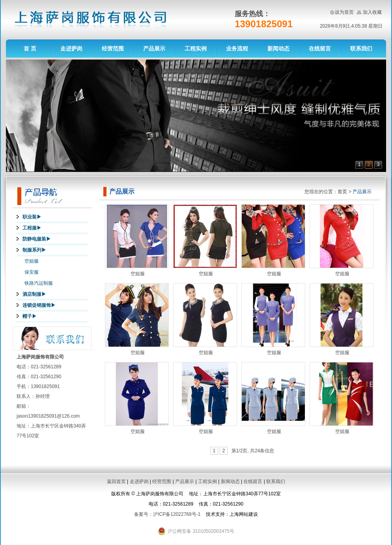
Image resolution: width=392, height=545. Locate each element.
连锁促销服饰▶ (39, 305)
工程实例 (196, 49)
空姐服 (32, 261)
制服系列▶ (34, 250)
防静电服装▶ (37, 239)
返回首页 (116, 482)
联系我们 (361, 49)
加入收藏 (372, 12)
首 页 (30, 49)
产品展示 (154, 49)
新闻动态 (278, 49)
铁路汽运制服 (39, 283)
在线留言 (320, 49)
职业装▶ (32, 217)
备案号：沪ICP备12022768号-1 (167, 514)
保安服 (32, 272)
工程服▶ (32, 228)
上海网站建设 (244, 514)
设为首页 (344, 12)
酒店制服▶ (34, 294)
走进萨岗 (71, 49)
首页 (342, 192)
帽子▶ (30, 316)
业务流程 (237, 49)
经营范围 (113, 49)
